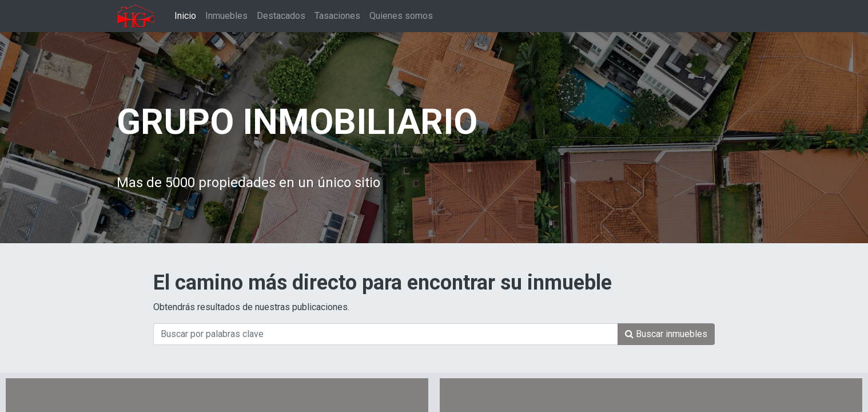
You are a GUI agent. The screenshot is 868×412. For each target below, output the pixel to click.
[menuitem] (185, 16)
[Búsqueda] (666, 334)
